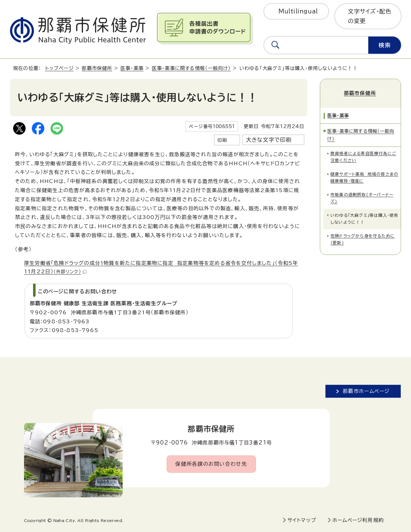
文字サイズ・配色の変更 (370, 16)
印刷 (222, 140)
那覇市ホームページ (366, 391)
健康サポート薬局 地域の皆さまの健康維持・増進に (364, 176)
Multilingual (298, 11)
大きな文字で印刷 (269, 140)
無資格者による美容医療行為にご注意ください (363, 156)
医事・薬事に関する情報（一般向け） (191, 68)
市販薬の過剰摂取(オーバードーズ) (362, 197)
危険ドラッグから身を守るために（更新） (363, 238)
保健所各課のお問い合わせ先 (211, 464)
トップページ (59, 68)
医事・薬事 (132, 68)
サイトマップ (302, 520)
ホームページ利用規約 (358, 520)
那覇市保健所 (97, 68)
